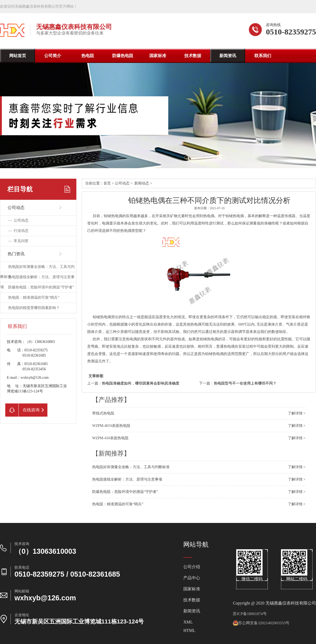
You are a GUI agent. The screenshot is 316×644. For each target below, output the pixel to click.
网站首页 (18, 56)
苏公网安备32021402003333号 (261, 623)
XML (188, 622)
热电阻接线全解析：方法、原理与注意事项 (127, 479)
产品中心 (192, 578)
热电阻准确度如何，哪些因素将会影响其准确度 (141, 383)
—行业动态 (18, 231)
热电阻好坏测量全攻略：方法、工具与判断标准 (131, 467)
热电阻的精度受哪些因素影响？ (34, 308)
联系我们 (263, 56)
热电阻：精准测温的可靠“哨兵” (34, 298)
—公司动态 (18, 220)
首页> (109, 183)
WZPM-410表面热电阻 (110, 438)
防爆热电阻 (123, 56)
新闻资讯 (228, 56)
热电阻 (88, 56)
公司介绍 (192, 567)
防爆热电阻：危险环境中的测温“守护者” (41, 287)
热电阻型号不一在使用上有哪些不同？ (245, 383)
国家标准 (158, 56)
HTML (189, 631)
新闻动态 (142, 183)
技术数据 (193, 56)
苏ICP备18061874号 (250, 614)
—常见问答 (18, 241)
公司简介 (53, 56)
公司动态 (122, 183)
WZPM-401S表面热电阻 (111, 426)
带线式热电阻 (103, 413)
